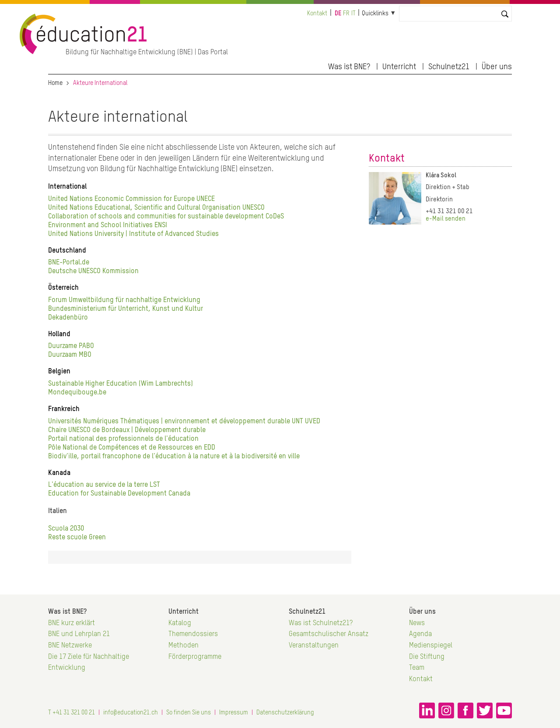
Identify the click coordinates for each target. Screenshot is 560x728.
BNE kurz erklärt (72, 623)
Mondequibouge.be (77, 393)
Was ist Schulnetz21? (321, 623)
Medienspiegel (431, 646)
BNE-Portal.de (69, 263)
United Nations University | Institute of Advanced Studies (133, 234)
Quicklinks (375, 14)
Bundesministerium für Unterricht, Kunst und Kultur (126, 309)
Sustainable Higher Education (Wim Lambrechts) (121, 384)
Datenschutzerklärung (285, 713)
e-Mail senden (446, 219)
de (338, 14)
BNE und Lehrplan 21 (79, 634)
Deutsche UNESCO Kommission (93, 271)
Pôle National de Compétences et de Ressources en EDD (132, 448)
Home (55, 83)
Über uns (497, 67)
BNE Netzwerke (70, 646)
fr (346, 14)
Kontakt (317, 14)
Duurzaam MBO (70, 355)
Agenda (420, 634)
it (353, 14)
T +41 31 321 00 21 (72, 713)
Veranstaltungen (314, 646)
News (417, 623)
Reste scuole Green (77, 538)
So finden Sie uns (189, 713)
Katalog (180, 623)
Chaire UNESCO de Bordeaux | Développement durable (127, 430)
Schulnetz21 (449, 67)
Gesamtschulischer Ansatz (329, 634)
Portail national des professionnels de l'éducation (123, 439)
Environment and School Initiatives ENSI (108, 225)
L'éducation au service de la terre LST (105, 485)
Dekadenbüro (68, 318)
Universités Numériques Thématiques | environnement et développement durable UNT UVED (184, 422)
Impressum (234, 713)
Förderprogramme (195, 657)
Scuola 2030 (66, 529)
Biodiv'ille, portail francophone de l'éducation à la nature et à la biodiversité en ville (174, 457)
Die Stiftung (427, 657)
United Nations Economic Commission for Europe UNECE (131, 199)
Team (417, 668)
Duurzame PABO (71, 346)
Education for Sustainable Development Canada (119, 494)
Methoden (184, 646)
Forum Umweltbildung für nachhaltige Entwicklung (124, 300)
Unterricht (399, 67)
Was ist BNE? (349, 67)
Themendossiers (193, 634)
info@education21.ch (131, 713)
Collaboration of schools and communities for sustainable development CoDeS (166, 217)
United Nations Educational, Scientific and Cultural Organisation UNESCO (156, 208)
